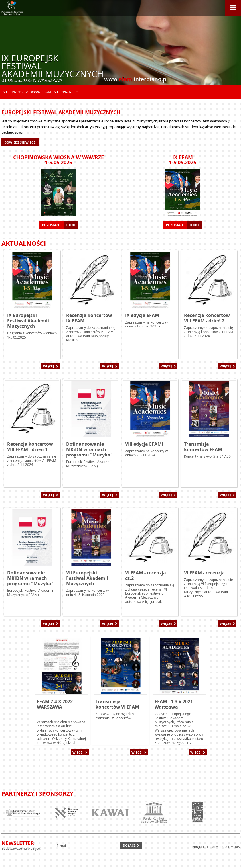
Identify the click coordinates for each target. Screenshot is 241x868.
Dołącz (129, 845)
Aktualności (24, 243)
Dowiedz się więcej (20, 142)
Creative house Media (223, 847)
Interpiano (12, 92)
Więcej (49, 366)
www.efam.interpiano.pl (55, 92)
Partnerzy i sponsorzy (37, 794)
